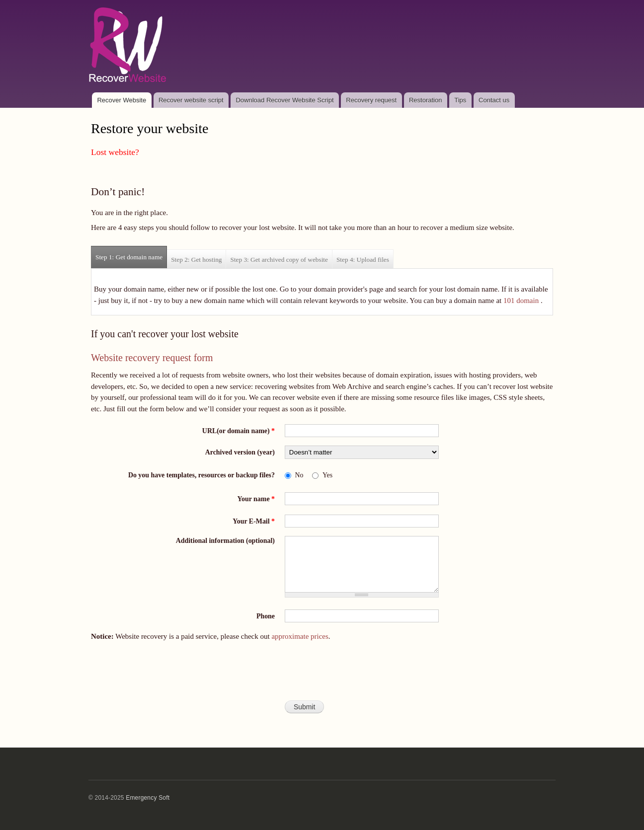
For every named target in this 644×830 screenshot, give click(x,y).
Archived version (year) (240, 452)
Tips (460, 100)
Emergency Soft (148, 798)
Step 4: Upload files (363, 260)
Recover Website (121, 100)
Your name (256, 499)
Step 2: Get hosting (196, 260)
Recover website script (191, 100)
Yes (327, 475)
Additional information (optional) (225, 541)
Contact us (494, 100)
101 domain (521, 301)
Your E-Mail (254, 521)
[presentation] (322, 675)
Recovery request (371, 100)
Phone (266, 616)
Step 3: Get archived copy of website (279, 260)
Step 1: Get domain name (131, 254)
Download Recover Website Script (284, 100)
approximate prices (300, 636)
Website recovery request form (152, 358)
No (299, 475)
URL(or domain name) (239, 431)
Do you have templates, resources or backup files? (201, 475)
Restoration (425, 100)
